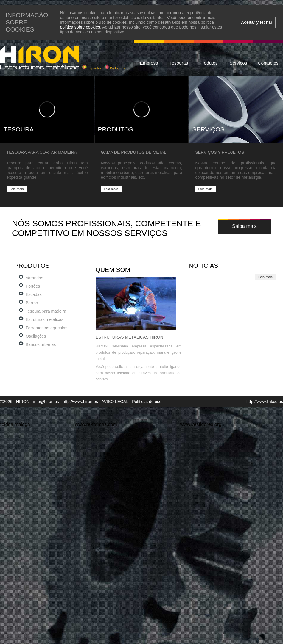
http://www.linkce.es (265, 402)
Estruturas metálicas (45, 319)
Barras (32, 303)
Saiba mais (244, 226)
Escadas (34, 294)
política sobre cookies (80, 27)
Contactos (268, 63)
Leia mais (17, 189)
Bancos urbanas (41, 344)
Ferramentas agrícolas (46, 328)
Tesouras (179, 63)
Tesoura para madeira (46, 311)
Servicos (238, 63)
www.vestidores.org (201, 424)
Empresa (149, 63)
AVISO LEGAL (115, 402)
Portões (33, 286)
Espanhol (92, 68)
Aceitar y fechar (257, 22)
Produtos (209, 63)
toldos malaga (15, 424)
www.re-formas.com (96, 424)
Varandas (34, 278)
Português (115, 68)
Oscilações (36, 336)
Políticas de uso (147, 402)
